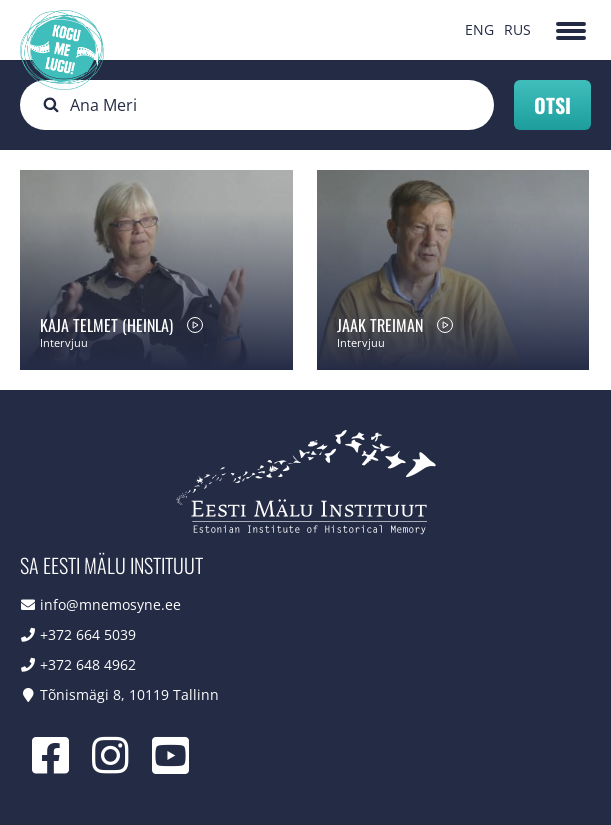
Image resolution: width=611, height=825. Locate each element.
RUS (517, 29)
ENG (479, 29)
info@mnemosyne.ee (110, 604)
